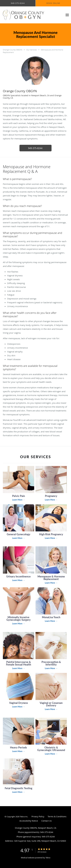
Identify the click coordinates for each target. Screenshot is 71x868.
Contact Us (47, 821)
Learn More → (19, 500)
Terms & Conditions (57, 816)
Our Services (32, 50)
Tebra (48, 858)
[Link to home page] (32, 15)
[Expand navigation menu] (67, 15)
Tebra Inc (24, 817)
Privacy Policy (38, 816)
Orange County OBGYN (13, 50)
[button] (35, 148)
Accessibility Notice (29, 821)
